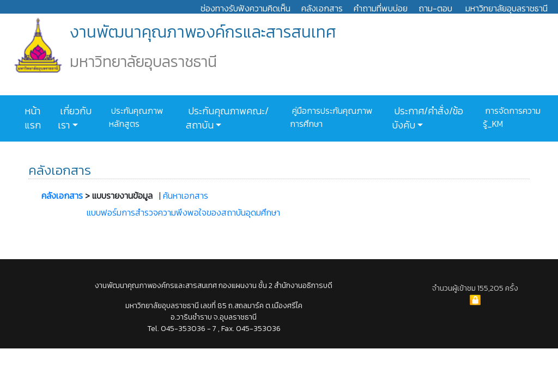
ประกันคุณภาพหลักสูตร (136, 117)
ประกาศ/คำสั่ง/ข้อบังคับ (427, 118)
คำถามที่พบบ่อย (381, 8)
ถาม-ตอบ (435, 8)
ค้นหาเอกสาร (186, 195)
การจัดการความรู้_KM (512, 117)
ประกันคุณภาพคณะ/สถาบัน (227, 118)
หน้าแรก (33, 118)
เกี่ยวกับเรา (75, 118)
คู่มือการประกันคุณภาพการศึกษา (331, 117)
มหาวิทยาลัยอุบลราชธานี (507, 8)
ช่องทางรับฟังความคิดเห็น (245, 8)
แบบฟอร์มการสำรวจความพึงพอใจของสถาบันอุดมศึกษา (183, 212)
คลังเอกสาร (322, 8)
